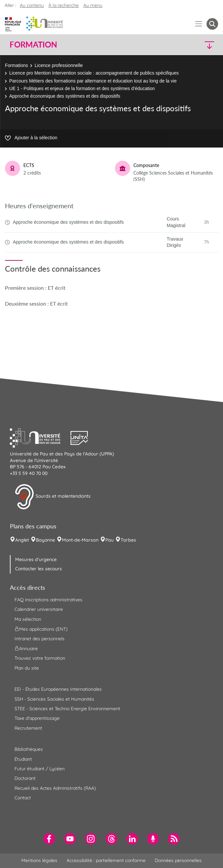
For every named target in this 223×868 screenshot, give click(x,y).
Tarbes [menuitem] (128, 540)
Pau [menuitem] (110, 540)
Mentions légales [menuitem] (39, 860)
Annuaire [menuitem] (26, 649)
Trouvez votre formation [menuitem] (40, 658)
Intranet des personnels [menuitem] (40, 639)
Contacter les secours (39, 569)
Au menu (93, 5)
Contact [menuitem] (23, 798)
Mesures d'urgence (36, 559)
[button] (193, 45)
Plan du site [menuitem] (27, 668)
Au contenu (32, 5)
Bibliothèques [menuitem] (29, 749)
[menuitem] (49, 839)
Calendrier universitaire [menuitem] (39, 609)
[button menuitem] (212, 24)
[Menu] (199, 24)
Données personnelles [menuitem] (178, 860)
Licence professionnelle (59, 65)
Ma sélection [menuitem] (28, 619)
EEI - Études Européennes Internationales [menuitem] (58, 689)
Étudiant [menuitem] (23, 759)
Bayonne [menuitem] (45, 540)
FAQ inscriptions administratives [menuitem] (48, 600)
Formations (16, 65)
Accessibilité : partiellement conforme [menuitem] (106, 860)
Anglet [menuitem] (22, 540)
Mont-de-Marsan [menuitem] (80, 540)
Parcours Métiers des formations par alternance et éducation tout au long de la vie (93, 81)
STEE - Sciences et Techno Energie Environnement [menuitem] (67, 709)
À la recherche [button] (64, 5)
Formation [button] (33, 45)
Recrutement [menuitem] (28, 728)
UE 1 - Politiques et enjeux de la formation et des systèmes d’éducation (82, 88)
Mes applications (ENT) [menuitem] (41, 629)
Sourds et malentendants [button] (53, 497)
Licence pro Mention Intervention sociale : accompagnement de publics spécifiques (94, 73)
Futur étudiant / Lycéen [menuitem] (40, 769)
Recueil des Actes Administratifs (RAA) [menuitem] (55, 788)
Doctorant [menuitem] (25, 778)
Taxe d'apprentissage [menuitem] (37, 718)
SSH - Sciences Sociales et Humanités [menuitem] (54, 699)
